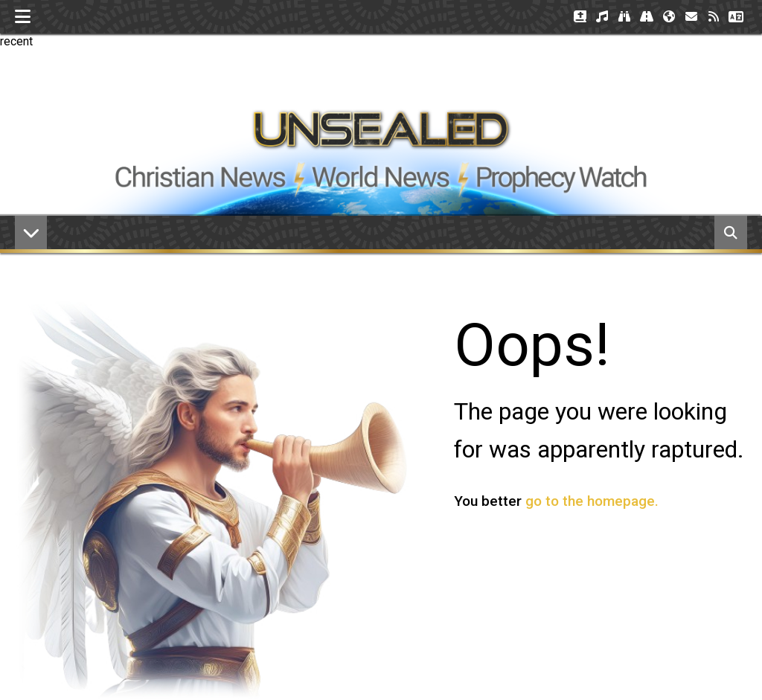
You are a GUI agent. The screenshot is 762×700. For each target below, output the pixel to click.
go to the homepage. (592, 501)
